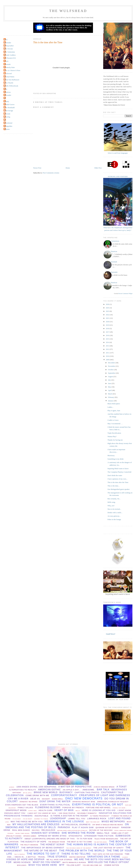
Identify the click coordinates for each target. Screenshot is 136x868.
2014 (108, 342)
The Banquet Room (57, 842)
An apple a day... (72, 790)
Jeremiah (7, 64)
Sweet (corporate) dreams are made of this (50, 839)
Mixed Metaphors (113, 822)
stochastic (76, 836)
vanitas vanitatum (77, 857)
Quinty (7, 101)
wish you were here (43, 865)
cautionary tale (112, 792)
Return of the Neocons (101, 830)
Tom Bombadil (9, 108)
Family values (25, 808)
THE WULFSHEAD (68, 11)
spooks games (30, 836)
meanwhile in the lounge (64, 821)
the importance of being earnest (43, 848)
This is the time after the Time (48, 42)
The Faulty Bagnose (29, 845)
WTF (62, 865)
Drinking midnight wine (84, 802)
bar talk (103, 790)
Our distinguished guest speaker (118, 489)
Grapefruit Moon (16, 810)
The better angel (100, 842)
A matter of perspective (75, 787)
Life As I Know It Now (12, 70)
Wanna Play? (112, 436)
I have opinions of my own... (117, 479)
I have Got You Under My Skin (42, 813)
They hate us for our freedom (108, 854)
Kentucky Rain (9, 67)
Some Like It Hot (120, 833)
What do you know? (47, 862)
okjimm (7, 129)
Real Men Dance (21, 830)
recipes (36, 830)
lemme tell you (77, 819)
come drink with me (37, 795)
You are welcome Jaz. (93, 865)
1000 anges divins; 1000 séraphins (36, 787)
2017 (108, 332)
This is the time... (113, 486)
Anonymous (115, 241)
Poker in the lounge (114, 519)
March (110, 394)
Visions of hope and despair (25, 859)
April (110, 390)
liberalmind (8, 123)
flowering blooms (48, 807)
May (110, 387)
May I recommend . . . (115, 424)
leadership (58, 818)
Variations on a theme (104, 857)
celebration (15, 795)
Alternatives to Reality (23, 790)
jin (5, 120)
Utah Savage (9, 111)
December (112, 363)
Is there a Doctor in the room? (69, 816)
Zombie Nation (112, 865)
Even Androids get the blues (22, 805)
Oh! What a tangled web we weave (108, 825)
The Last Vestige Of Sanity (109, 848)
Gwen (6, 61)
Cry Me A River (18, 799)
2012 (108, 349)
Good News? (111, 634)
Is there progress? (100, 816)
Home (68, 168)
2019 (108, 325)
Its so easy (17, 819)
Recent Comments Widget (125, 294)
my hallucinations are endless (36, 824)
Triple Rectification (114, 433)
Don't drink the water (115, 475)
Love (7, 822)
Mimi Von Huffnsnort (12, 80)
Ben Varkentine (10, 52)
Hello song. (111, 502)
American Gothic (49, 790)
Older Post (98, 168)
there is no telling (76, 854)
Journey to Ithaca (41, 819)
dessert (46, 799)
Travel (42, 857)
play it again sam (83, 827)
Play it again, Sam (114, 411)
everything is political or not (98, 804)
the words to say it (43, 854)
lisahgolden (8, 126)
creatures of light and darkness (105, 795)
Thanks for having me (115, 440)
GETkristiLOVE (10, 58)
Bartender (8, 43)
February (111, 397)
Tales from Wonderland (106, 839)
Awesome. (89, 790)
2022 (108, 315)
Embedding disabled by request (113, 802)
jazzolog (7, 117)
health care (46, 810)
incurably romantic (87, 813)
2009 (108, 360)
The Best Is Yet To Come (79, 842)
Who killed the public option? (108, 862)
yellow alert (74, 865)
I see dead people (67, 813)
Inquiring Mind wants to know (118, 469)
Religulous (48, 830)
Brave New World (46, 792)
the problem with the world (82, 851)
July (110, 380)
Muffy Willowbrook (11, 86)
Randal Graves (9, 104)
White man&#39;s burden (74, 862)
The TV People (19, 854)
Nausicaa (7, 92)
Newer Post (37, 168)
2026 (108, 304)
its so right (28, 819)
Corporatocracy (64, 795)
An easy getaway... (114, 516)
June (110, 383)
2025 (108, 308)
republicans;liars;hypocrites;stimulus (72, 830)
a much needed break (104, 787)
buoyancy (66, 792)
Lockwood (8, 73)
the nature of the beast (41, 851)
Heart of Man (64, 810)
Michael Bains (9, 77)
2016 (108, 335)
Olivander (8, 95)
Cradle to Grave (113, 420)
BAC (6, 40)
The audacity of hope (33, 842)
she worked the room (78, 833)
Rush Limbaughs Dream (123, 830)
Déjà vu (35, 799)
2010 (108, 356)
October (111, 370)
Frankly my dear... (120, 808)
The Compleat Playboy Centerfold (119, 472)
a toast (122, 787)
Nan (6, 89)
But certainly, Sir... (114, 499)
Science (11, 833)
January (111, 401)
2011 (108, 353)
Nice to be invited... (114, 509)
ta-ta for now (84, 839)
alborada (7, 114)
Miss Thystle (9, 83)
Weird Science (22, 862)
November (112, 366)
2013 (108, 346)
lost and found (119, 818)
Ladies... (110, 407)
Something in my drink (115, 459)
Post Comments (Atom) (51, 173)
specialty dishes (14, 836)
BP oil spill (28, 793)
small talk (103, 833)
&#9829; (12, 787)
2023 (108, 311)
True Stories (57, 857)
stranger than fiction (99, 836)
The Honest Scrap (52, 845)
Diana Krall (58, 799)
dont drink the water (55, 801)
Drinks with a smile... (115, 513)
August (111, 376)
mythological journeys (76, 825)
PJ (5, 98)
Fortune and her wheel (98, 808)
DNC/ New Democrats (84, 798)
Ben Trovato (9, 49)
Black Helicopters (114, 404)
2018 (108, 328)
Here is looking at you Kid (99, 810)
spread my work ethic (52, 836)
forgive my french (73, 808)
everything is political (55, 805)
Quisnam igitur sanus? (108, 828)
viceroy (125, 857)
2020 (108, 322)
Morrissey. (111, 455)
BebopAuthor (9, 46)
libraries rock (97, 818)
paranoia (64, 827)
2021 (108, 318)
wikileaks (22, 865)
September (112, 373)
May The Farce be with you (27, 822)
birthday (17, 793)
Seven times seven (22, 833)
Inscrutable (41, 816)
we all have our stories (59, 860)
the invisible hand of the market (79, 848)
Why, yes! (111, 506)
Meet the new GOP (93, 822)
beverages (119, 790)
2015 (108, 339)
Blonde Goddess (10, 55)
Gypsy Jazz (33, 811)
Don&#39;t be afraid (29, 802)
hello (78, 811)
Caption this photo (87, 792)
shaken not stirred (45, 833)
